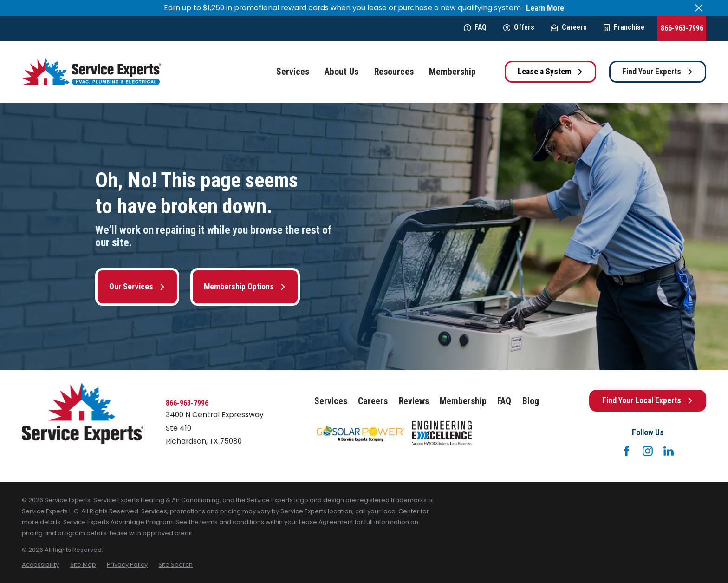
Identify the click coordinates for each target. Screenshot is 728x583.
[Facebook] (627, 451)
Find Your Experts (658, 72)
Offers (519, 27)
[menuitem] (40, 565)
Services (331, 401)
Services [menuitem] (293, 72)
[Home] (91, 72)
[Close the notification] (699, 8)
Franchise (624, 27)
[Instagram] (648, 451)
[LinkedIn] (669, 451)
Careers (569, 27)
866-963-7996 (682, 28)
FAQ (475, 27)
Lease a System (550, 72)
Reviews (414, 401)
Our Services (137, 287)
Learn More (545, 8)
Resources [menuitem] (394, 72)
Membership (463, 401)
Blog (531, 401)
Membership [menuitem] (452, 72)
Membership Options (245, 287)
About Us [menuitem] (341, 72)
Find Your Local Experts (648, 400)
